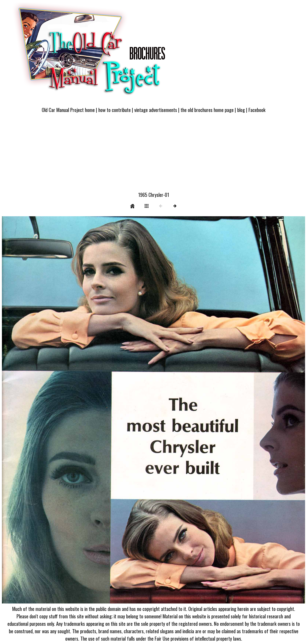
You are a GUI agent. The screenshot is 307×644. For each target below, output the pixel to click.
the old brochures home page (207, 110)
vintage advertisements (156, 110)
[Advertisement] (153, 155)
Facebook (257, 110)
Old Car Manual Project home (68, 110)
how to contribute (115, 110)
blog (241, 110)
